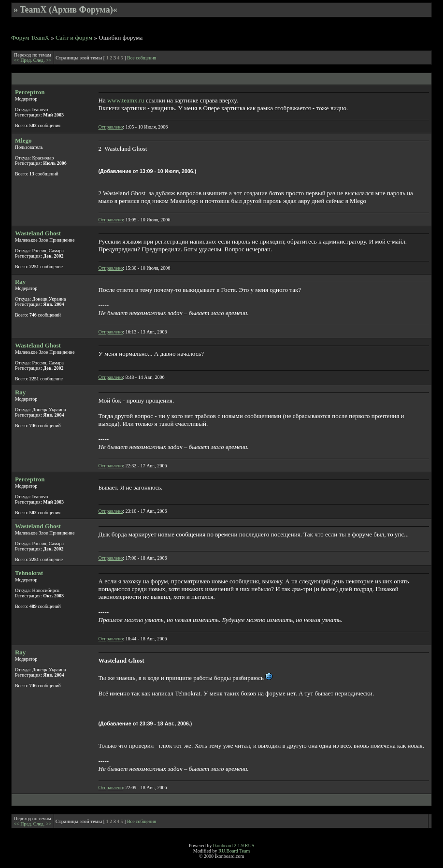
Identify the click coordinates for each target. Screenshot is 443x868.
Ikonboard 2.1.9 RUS (234, 846)
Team (244, 851)
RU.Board (228, 851)
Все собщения (142, 58)
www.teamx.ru (126, 100)
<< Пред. (23, 60)
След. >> (42, 60)
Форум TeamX (30, 37)
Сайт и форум (74, 37)
